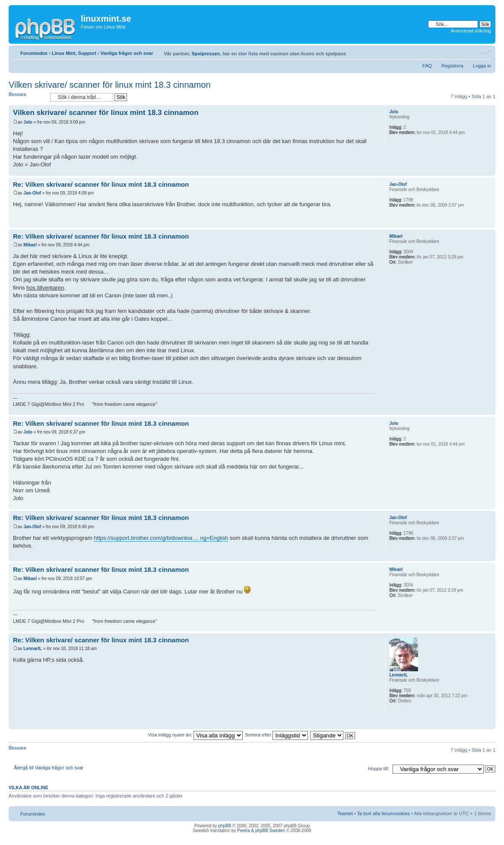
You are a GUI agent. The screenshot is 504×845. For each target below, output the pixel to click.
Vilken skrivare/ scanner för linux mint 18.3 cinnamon (110, 85)
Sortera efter (276, 735)
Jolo (28, 122)
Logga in (482, 66)
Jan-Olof (32, 193)
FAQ (427, 66)
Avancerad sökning (471, 31)
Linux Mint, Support (74, 53)
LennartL (33, 649)
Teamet (345, 813)
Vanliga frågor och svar (127, 53)
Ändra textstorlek (485, 51)
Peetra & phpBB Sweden (261, 831)
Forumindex (34, 53)
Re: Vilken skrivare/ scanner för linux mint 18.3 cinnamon (101, 184)
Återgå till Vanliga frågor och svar (49, 768)
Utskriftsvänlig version (472, 51)
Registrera (452, 66)
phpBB (225, 826)
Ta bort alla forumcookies (384, 813)
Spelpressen (206, 54)
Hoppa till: (379, 768)
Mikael (30, 245)
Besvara (27, 97)
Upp (489, 171)
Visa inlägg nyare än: (196, 735)
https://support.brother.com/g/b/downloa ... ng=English (161, 538)
